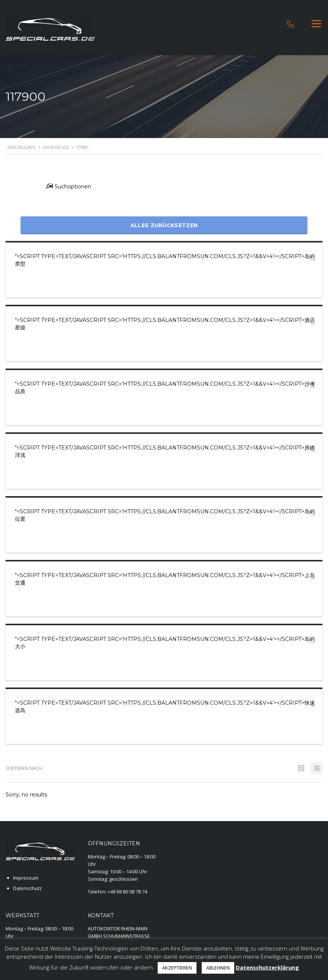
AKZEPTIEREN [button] (177, 968)
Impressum (26, 878)
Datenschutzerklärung (267, 967)
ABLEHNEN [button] (218, 968)
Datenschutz (27, 888)
